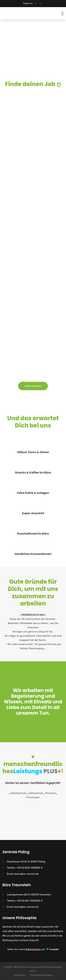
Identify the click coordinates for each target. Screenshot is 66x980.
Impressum (19, 975)
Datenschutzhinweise (41, 975)
